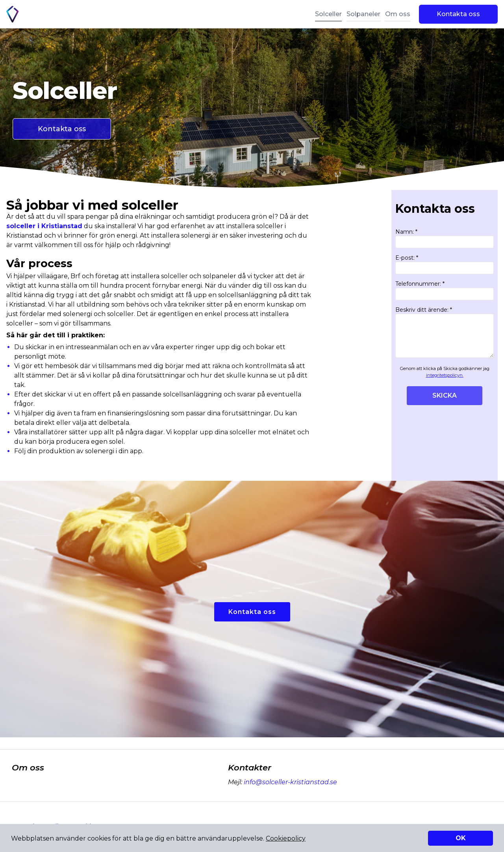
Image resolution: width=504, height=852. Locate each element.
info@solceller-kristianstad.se (290, 782)
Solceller (328, 14)
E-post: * (445, 264)
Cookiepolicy (286, 838)
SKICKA (445, 395)
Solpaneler (363, 14)
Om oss (398, 14)
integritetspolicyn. (445, 375)
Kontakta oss (458, 14)
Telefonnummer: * (445, 290)
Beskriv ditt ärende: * (445, 332)
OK (461, 838)
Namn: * (445, 238)
